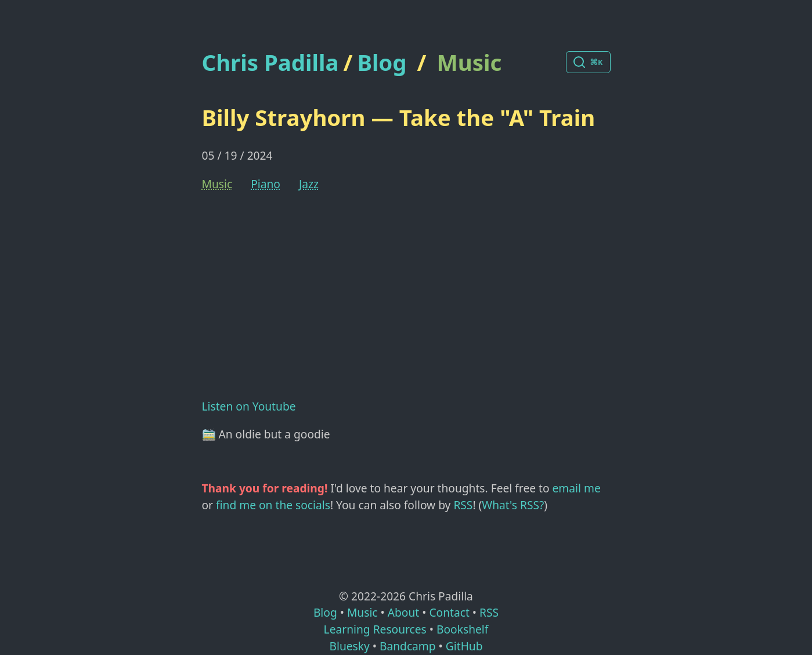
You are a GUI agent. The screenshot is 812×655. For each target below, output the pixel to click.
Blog (382, 62)
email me (577, 488)
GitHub (464, 646)
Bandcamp (408, 646)
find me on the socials (273, 505)
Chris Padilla (270, 62)
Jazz (309, 184)
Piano (266, 184)
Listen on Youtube (249, 406)
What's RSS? (513, 505)
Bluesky (349, 646)
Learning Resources (375, 629)
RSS (463, 505)
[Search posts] (588, 62)
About (403, 612)
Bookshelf (462, 629)
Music (470, 62)
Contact (449, 612)
